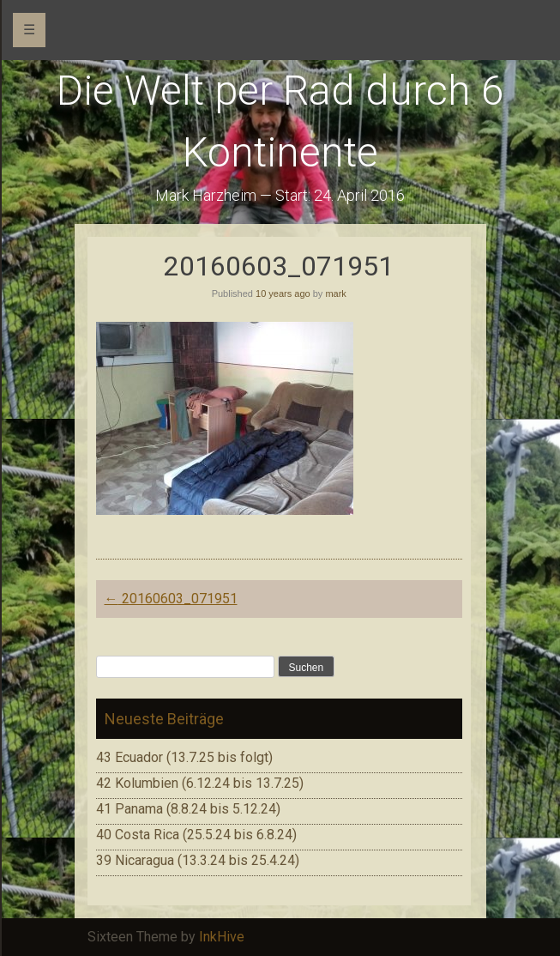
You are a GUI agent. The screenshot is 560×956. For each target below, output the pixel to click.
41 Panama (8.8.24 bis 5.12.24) (188, 809)
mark (335, 293)
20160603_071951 (171, 599)
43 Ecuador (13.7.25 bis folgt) (184, 757)
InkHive (222, 937)
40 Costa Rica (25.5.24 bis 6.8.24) (196, 835)
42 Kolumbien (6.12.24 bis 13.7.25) (200, 783)
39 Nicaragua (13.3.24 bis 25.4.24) (198, 860)
